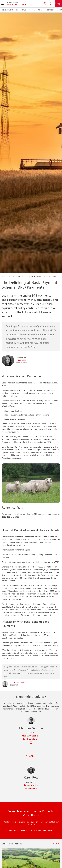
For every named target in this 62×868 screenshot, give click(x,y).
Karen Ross (21, 360)
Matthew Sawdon (18, 683)
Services (50, 10)
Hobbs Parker (13, 3)
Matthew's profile (31, 736)
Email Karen (31, 789)
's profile (31, 756)
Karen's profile (31, 785)
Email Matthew (31, 739)
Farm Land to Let (36, 10)
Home (4, 276)
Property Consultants (16, 5)
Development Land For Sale (14, 10)
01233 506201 (45, 4)
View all (56, 844)
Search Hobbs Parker (50, 4)
